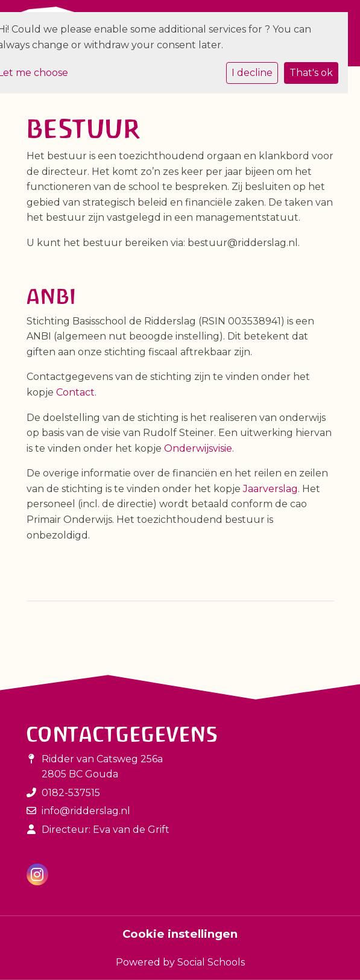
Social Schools (211, 962)
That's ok (311, 73)
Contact (75, 392)
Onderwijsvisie (198, 448)
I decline (252, 73)
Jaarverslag (270, 489)
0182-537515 (71, 793)
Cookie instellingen (180, 934)
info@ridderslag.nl (86, 811)
